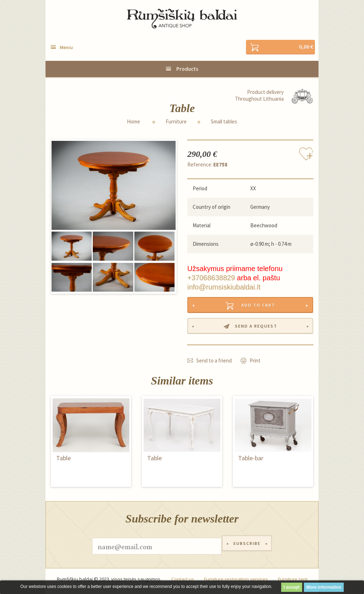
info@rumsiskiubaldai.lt (224, 288)
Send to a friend (214, 364)
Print (255, 364)
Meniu (66, 48)
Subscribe (247, 550)
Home (133, 122)
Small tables (224, 122)
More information (324, 587)
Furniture (176, 122)
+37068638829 (211, 279)
